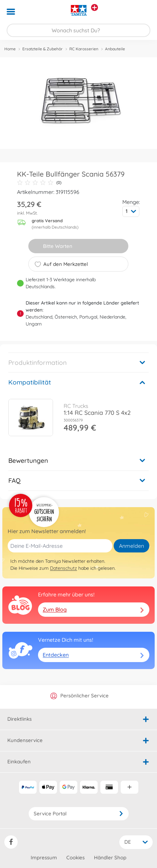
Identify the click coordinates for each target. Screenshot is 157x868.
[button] (142, 12)
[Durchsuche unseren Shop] (78, 30)
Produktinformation (37, 363)
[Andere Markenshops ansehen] (94, 7)
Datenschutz (63, 568)
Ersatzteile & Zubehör (42, 49)
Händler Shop (110, 858)
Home (10, 49)
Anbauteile (115, 49)
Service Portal (79, 814)
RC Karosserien (84, 49)
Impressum (44, 858)
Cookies (75, 858)
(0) (39, 183)
